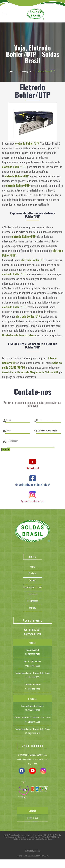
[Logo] (33, 531)
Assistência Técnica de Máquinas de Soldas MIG (30, 372)
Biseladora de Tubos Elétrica (19, 335)
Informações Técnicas (33, 587)
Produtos (33, 573)
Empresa (33, 580)
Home (11, 71)
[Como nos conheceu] (49, 431)
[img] (24, 790)
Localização (32, 594)
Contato (33, 608)
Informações (25, 71)
